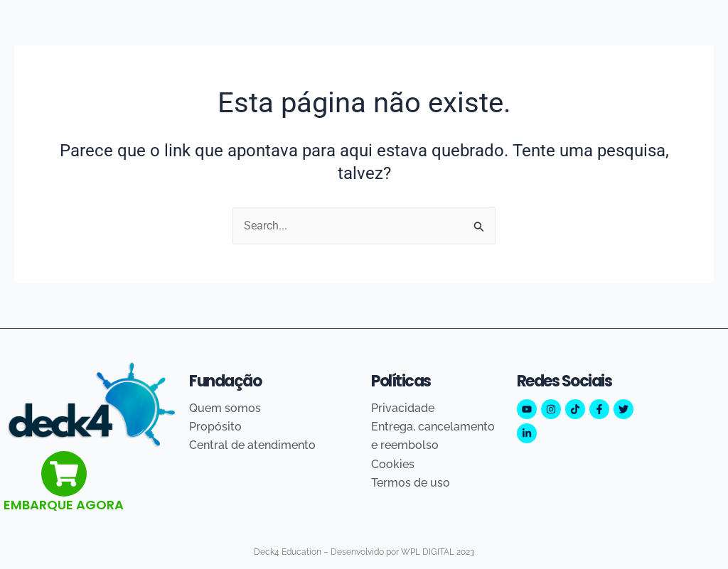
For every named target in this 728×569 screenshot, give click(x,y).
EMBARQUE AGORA (64, 505)
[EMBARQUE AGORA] (64, 474)
